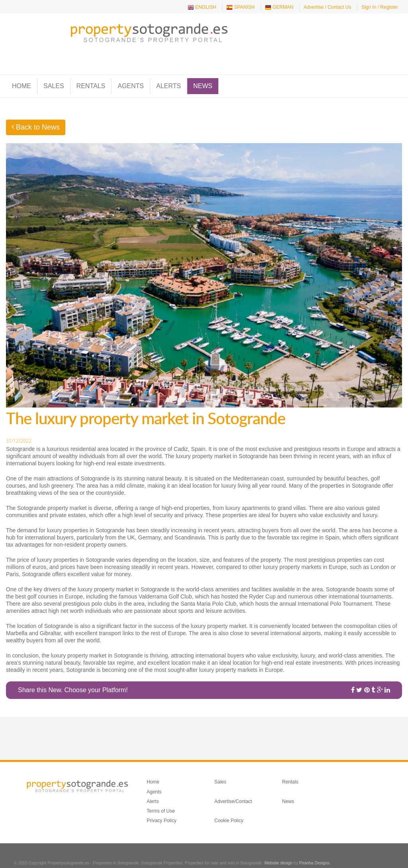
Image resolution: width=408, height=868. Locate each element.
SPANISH (240, 8)
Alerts (169, 72)
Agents (131, 72)
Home (22, 72)
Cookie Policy (229, 806)
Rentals (91, 72)
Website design (278, 848)
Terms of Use (161, 796)
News (203, 72)
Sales (54, 72)
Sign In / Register (380, 7)
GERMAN (279, 8)
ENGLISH (202, 8)
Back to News (36, 113)
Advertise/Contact (233, 787)
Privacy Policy (162, 806)
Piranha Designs (314, 848)
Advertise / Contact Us (327, 7)
